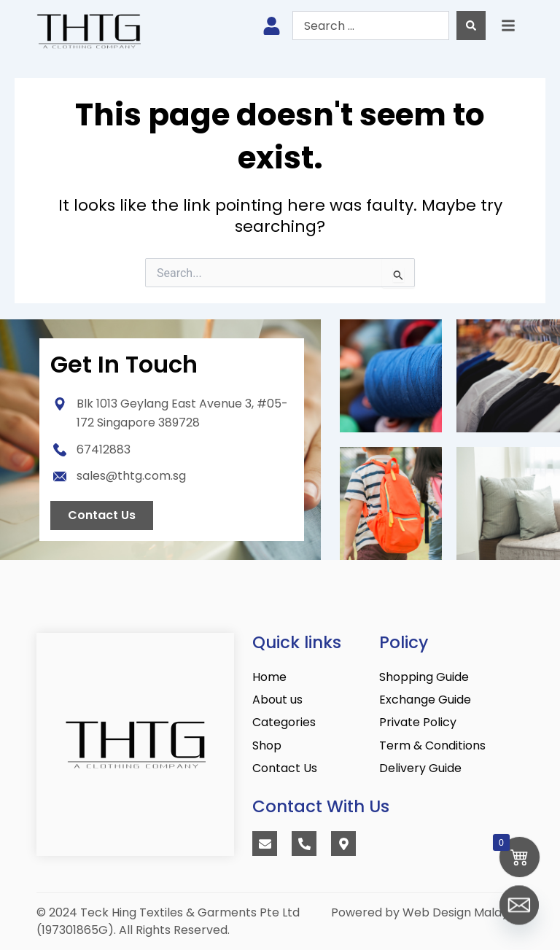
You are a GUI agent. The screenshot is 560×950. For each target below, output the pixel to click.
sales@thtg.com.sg (131, 476)
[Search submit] (471, 26)
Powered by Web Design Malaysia (427, 912)
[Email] (519, 912)
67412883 (104, 449)
